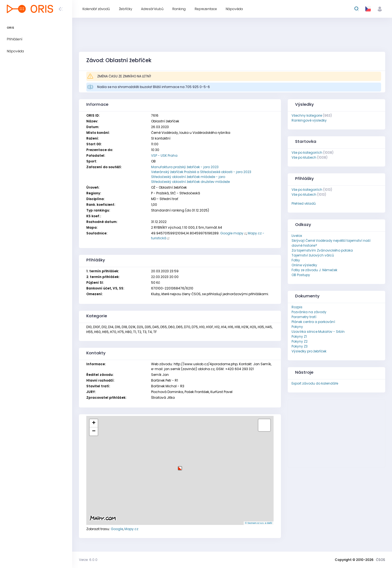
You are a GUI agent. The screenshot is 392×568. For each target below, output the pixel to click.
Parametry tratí (304, 317)
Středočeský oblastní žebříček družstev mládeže (190, 182)
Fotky (296, 260)
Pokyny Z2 (300, 341)
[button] (180, 466)
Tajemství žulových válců (313, 255)
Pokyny (297, 327)
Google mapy (232, 233)
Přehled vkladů (304, 203)
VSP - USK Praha (164, 155)
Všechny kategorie (307, 115)
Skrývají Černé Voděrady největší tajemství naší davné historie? (331, 243)
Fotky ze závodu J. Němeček (314, 270)
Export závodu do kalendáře (315, 383)
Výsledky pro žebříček (309, 351)
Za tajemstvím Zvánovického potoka (322, 250)
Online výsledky (304, 265)
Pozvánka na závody (309, 312)
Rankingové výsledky (309, 120)
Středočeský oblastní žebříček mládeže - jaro (188, 177)
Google (117, 529)
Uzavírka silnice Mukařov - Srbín (318, 332)
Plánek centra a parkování (313, 322)
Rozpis (297, 307)
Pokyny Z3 (300, 346)
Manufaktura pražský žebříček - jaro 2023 (185, 167)
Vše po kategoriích (307, 152)
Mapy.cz (131, 529)
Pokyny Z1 (299, 336)
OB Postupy (301, 275)
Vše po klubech (304, 157)
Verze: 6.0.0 (88, 560)
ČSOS (381, 560)
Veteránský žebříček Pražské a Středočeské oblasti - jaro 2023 (201, 172)
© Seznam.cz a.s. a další (259, 523)
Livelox (297, 236)
